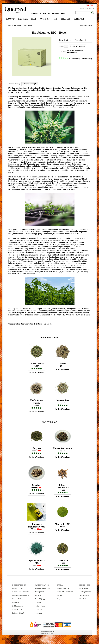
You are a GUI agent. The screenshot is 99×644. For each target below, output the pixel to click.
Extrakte (23, 19)
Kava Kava (41, 606)
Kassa (63, 13)
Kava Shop (45, 19)
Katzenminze (63, 400)
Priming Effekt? (18, 613)
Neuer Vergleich (72, 52)
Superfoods (80, 19)
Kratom (39, 609)
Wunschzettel (84, 595)
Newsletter (83, 599)
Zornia (63, 363)
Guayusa (37, 448)
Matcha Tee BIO (63, 524)
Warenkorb (56, 13)
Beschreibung (14, 83)
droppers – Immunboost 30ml (37, 525)
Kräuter (11, 19)
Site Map (38, 595)
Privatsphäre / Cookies (21, 595)
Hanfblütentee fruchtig (37, 401)
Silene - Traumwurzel (63, 486)
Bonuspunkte (40, 591)
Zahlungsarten (18, 606)
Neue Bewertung (86, 59)
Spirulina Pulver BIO (37, 562)
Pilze (34, 19)
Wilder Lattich (37, 363)
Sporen (39, 613)
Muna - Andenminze (63, 448)
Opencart (51, 631)
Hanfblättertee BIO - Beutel (23, 25)
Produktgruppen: (41, 599)
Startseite (10, 25)
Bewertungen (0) (30, 83)
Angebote (60, 599)
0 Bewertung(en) (74, 59)
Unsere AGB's (17, 599)
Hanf (55, 19)
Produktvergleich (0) (85, 25)
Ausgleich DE (17, 609)
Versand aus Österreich (21, 591)
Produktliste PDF (63, 588)
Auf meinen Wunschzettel (75, 51)
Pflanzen (66, 19)
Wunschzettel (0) (36, 13)
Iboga (39, 602)
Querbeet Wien (18, 588)
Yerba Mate (63, 560)
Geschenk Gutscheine (65, 591)
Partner (60, 595)
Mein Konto (47, 13)
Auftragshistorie (85, 591)
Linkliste (15, 602)
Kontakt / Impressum (43, 588)
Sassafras (37, 485)
